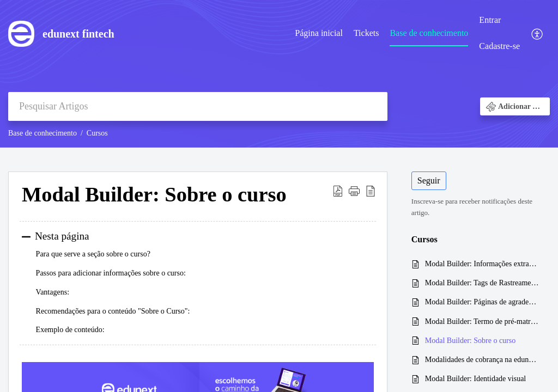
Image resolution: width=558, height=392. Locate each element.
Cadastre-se (499, 46)
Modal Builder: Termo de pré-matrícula (482, 321)
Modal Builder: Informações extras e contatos (482, 264)
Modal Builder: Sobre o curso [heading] (154, 194)
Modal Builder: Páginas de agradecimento (482, 302)
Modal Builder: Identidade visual (475, 379)
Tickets (366, 33)
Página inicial (319, 33)
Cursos (97, 133)
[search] (198, 106)
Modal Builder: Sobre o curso (470, 341)
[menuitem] (319, 34)
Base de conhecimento (429, 33)
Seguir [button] (429, 180)
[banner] (279, 74)
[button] (538, 33)
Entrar (490, 20)
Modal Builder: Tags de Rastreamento (482, 283)
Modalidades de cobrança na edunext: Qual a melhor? (482, 360)
